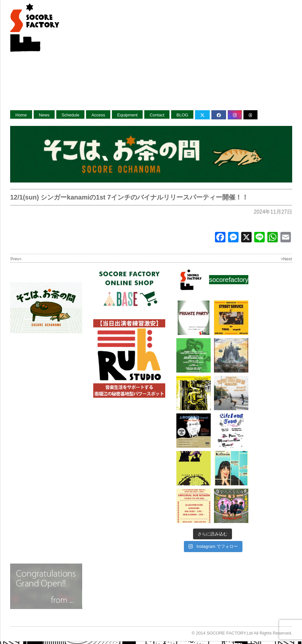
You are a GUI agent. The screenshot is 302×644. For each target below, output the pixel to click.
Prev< (16, 259)
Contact (157, 115)
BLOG (182, 115)
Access (98, 115)
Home (21, 115)
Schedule (70, 115)
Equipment (127, 115)
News (44, 115)
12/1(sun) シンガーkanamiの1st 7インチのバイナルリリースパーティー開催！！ (129, 197)
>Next (286, 259)
